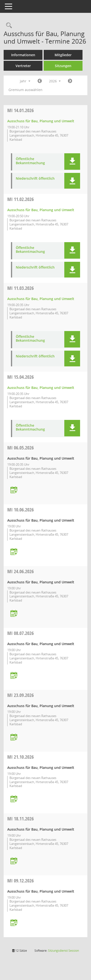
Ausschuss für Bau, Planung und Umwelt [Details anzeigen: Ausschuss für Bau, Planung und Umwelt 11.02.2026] (41, 210)
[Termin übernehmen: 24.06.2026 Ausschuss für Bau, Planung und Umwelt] (14, 614)
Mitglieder (63, 55)
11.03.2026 (21, 288)
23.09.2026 (21, 695)
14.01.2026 (21, 110)
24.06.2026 (21, 571)
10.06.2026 (21, 510)
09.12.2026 (21, 881)
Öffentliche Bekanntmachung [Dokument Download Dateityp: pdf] (30, 161)
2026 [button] (55, 81)
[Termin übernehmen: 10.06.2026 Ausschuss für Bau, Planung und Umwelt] (14, 552)
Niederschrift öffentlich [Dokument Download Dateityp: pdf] (35, 179)
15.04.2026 (21, 377)
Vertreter (23, 66)
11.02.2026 (21, 199)
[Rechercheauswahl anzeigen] (8, 26)
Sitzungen (63, 66)
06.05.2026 (21, 448)
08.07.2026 (21, 633)
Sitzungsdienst (63, 951)
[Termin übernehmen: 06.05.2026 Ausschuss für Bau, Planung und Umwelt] (14, 490)
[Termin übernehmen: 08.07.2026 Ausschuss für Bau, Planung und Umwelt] (14, 676)
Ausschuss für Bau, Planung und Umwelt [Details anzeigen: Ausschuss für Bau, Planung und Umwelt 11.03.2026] (41, 299)
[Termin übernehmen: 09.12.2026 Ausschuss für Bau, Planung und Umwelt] (14, 923)
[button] (72, 162)
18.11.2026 (21, 819)
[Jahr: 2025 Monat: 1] (40, 81)
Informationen (23, 55)
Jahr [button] (25, 81)
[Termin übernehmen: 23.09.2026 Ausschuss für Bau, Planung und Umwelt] (14, 737)
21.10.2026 (21, 757)
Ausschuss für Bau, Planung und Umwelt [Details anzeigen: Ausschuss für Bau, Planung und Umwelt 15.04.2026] (41, 388)
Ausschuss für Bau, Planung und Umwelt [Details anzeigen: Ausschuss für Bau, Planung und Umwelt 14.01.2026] (41, 121)
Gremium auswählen (25, 90)
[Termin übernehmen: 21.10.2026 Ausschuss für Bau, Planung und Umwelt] (14, 799)
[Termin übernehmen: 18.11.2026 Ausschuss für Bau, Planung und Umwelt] (14, 861)
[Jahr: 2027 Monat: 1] (70, 81)
